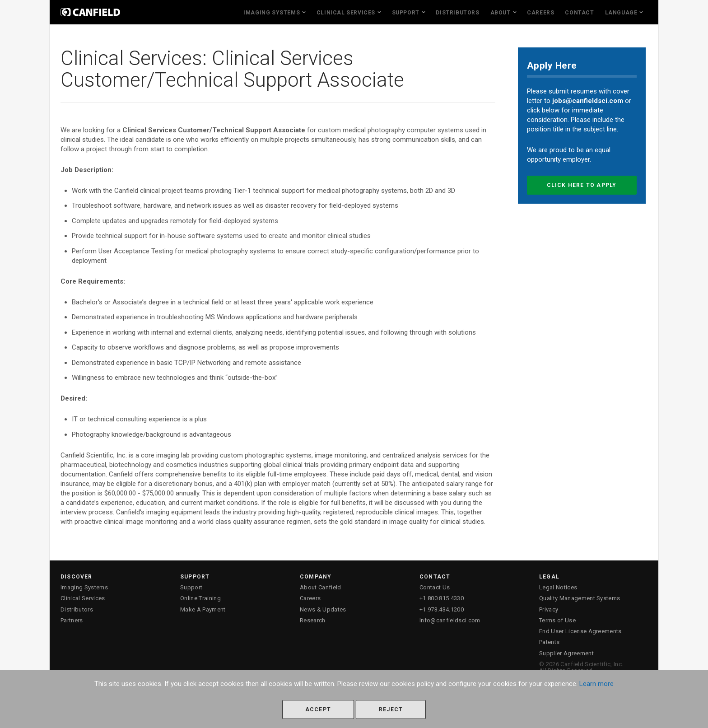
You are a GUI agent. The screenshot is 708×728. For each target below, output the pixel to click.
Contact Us (435, 587)
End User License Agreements (580, 631)
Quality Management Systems (580, 598)
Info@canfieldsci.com (450, 620)
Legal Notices (558, 587)
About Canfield (321, 587)
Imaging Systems (272, 13)
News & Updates (323, 609)
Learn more (596, 684)
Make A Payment (203, 609)
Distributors (457, 13)
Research (313, 620)
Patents (549, 642)
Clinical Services (346, 13)
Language (621, 13)
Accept (318, 709)
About (501, 13)
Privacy (549, 609)
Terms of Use (557, 620)
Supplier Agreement (566, 653)
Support (406, 13)
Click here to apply (582, 185)
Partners (72, 620)
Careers (540, 13)
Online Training (200, 598)
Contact (579, 13)
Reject (391, 709)
